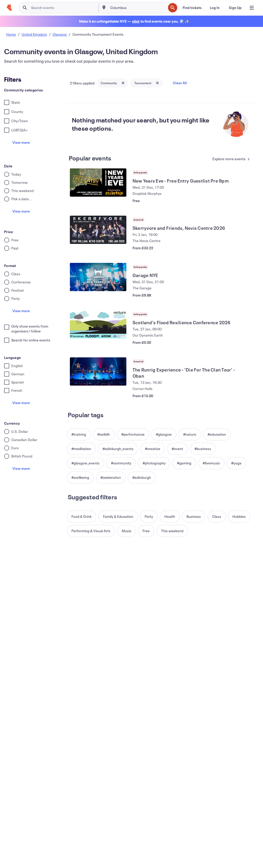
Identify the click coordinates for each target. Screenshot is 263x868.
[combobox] (138, 8)
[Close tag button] (123, 83)
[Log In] (215, 8)
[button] (79, 434)
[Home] (9, 8)
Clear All (180, 83)
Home (11, 34)
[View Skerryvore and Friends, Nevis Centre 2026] (98, 230)
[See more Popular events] (229, 159)
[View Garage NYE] (98, 277)
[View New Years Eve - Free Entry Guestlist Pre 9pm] (98, 183)
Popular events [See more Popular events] (90, 158)
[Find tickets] (192, 8)
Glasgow (60, 34)
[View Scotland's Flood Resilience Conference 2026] (98, 324)
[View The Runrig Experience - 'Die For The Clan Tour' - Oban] (98, 371)
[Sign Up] (235, 8)
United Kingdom (34, 34)
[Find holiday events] (136, 21)
